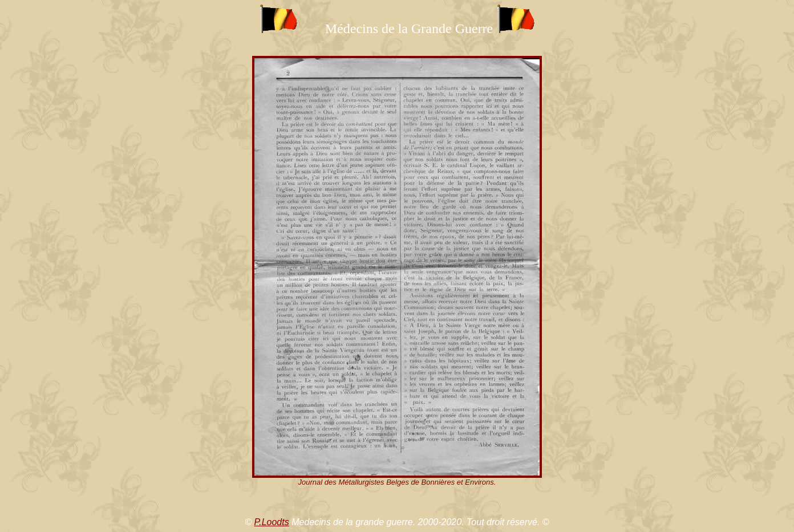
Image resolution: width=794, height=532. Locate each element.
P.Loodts (272, 522)
